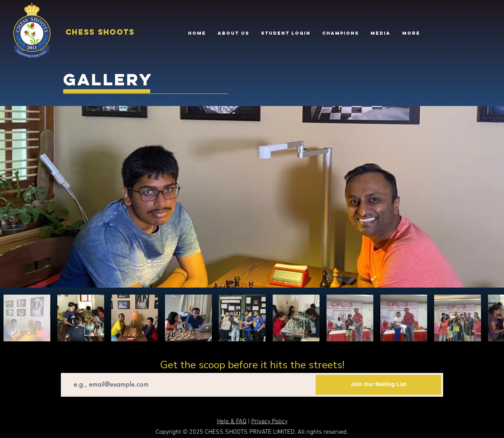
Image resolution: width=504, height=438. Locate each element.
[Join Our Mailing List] (378, 385)
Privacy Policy (269, 422)
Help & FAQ (232, 422)
